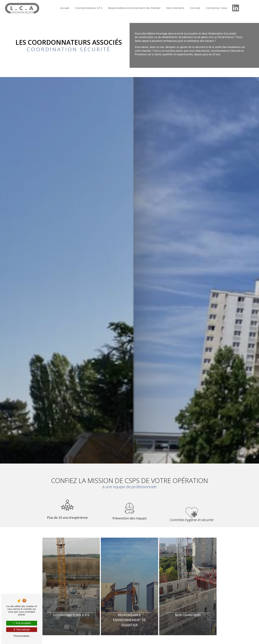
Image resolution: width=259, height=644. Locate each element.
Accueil (64, 8)
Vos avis (195, 8)
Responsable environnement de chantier (134, 8)
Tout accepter (22, 623)
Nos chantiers (175, 8)
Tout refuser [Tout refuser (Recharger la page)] (22, 630)
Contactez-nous (217, 8)
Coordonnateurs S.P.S (89, 8)
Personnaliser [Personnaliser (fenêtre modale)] (22, 636)
